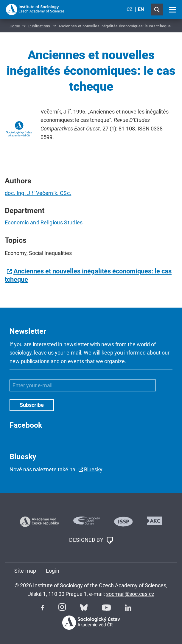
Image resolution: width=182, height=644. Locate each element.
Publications (39, 26)
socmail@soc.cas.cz (130, 594)
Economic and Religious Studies (44, 222)
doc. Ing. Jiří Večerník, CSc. (38, 193)
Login (53, 571)
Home (15, 26)
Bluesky (93, 469)
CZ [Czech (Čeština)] (130, 9)
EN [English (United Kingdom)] (141, 9)
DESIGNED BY (91, 540)
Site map (25, 571)
